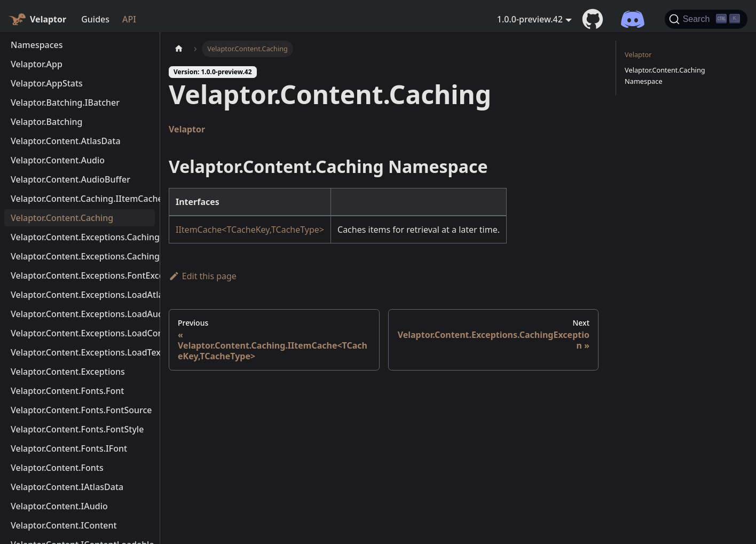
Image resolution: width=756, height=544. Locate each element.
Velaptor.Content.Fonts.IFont (69, 448)
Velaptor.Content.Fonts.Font (67, 391)
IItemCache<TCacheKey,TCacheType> (250, 230)
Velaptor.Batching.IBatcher (65, 103)
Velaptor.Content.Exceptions (68, 372)
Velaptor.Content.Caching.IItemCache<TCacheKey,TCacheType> (83, 199)
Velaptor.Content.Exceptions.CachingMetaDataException (83, 256)
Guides (95, 19)
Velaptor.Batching (46, 122)
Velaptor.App (37, 64)
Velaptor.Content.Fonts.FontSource (81, 410)
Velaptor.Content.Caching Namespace (665, 76)
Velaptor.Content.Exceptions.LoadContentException (83, 333)
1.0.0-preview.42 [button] (530, 19)
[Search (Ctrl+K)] (706, 19)
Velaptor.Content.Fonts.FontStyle (77, 429)
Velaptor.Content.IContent (64, 525)
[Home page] (179, 49)
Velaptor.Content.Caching (62, 218)
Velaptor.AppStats (47, 83)
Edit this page (203, 276)
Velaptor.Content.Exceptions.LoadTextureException (83, 352)
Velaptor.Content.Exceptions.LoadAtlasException (83, 295)
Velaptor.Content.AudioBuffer (70, 179)
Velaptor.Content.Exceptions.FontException (83, 275)
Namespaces (37, 45)
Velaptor (187, 129)
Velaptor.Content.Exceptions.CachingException (83, 237)
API (129, 19)
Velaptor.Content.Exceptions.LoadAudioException (83, 314)
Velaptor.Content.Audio (58, 160)
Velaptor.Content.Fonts (57, 468)
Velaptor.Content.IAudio (59, 506)
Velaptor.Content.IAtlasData (67, 487)
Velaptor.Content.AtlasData (66, 141)
